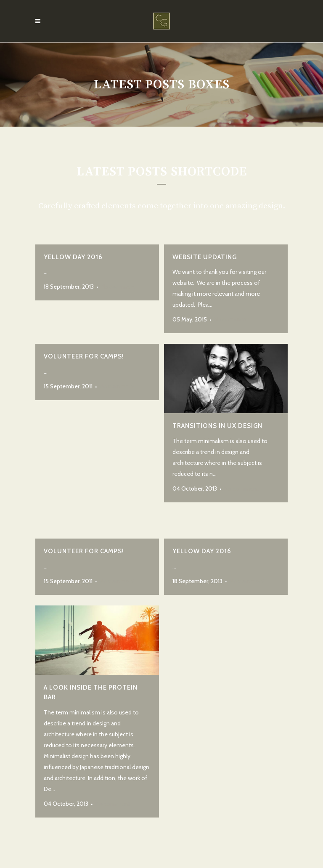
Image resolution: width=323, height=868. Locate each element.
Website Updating (205, 257)
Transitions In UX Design (217, 426)
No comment (118, 287)
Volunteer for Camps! (84, 356)
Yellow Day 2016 (73, 257)
